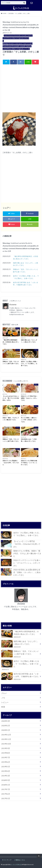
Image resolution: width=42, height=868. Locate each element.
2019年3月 (6, 776)
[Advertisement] (21, 88)
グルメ (4, 693)
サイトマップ (7, 860)
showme (13, 304)
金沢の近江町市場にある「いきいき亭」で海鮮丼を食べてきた (26, 284)
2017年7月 (6, 789)
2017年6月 (6, 794)
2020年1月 (6, 730)
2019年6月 (6, 762)
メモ (3, 698)
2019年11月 (6, 739)
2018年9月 (6, 780)
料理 (3, 707)
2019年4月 (6, 771)
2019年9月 (6, 748)
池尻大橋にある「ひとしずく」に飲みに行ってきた (26, 264)
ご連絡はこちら (32, 3)
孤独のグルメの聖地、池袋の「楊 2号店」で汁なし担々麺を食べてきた (27, 553)
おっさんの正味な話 (16, 864)
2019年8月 (6, 753)
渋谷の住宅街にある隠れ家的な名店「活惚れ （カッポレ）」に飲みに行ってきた (27, 572)
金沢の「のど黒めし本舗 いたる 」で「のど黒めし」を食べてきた (26, 277)
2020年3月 (6, 721)
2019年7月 (6, 757)
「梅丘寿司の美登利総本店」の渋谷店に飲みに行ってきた (26, 257)
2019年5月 (6, 766)
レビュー (5, 702)
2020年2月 (6, 725)
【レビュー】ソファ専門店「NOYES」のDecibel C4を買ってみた (27, 544)
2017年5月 (6, 798)
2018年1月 (6, 785)
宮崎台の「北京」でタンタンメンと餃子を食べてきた (26, 270)
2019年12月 (6, 735)
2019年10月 (6, 744)
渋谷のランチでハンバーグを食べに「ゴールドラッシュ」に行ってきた (27, 563)
